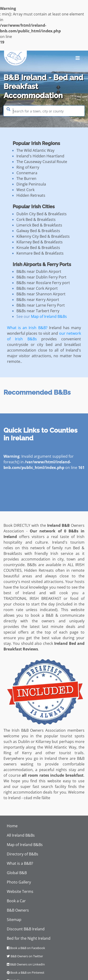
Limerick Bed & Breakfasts (39, 225)
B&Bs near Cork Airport (37, 288)
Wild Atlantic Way (60, 747)
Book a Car (16, 901)
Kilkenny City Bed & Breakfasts (43, 236)
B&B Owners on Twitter (25, 956)
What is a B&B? (20, 863)
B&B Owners (18, 910)
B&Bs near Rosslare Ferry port (43, 283)
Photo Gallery (19, 882)
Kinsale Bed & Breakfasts (38, 248)
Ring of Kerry (28, 167)
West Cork (25, 190)
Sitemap (14, 920)
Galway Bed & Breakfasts (38, 231)
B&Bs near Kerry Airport (38, 300)
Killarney (43, 742)
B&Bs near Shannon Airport (41, 294)
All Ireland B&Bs (21, 835)
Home (12, 826)
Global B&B (17, 873)
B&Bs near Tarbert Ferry (38, 311)
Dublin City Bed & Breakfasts (42, 214)
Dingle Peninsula (31, 184)
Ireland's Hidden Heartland (40, 156)
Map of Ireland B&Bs (49, 316)
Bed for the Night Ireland (29, 938)
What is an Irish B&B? (27, 328)
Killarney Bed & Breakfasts (40, 242)
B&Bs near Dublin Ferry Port (41, 277)
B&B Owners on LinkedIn (26, 964)
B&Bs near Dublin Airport (39, 271)
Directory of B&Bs (23, 854)
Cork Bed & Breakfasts (36, 219)
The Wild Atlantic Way (35, 150)
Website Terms (20, 891)
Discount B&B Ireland (26, 929)
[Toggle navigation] (78, 58)
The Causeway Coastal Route (42, 162)
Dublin (24, 742)
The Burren (26, 178)
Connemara (27, 173)
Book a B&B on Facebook (26, 948)
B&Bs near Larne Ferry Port (41, 305)
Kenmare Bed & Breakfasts (40, 253)
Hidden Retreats (31, 195)
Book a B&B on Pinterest (26, 973)
